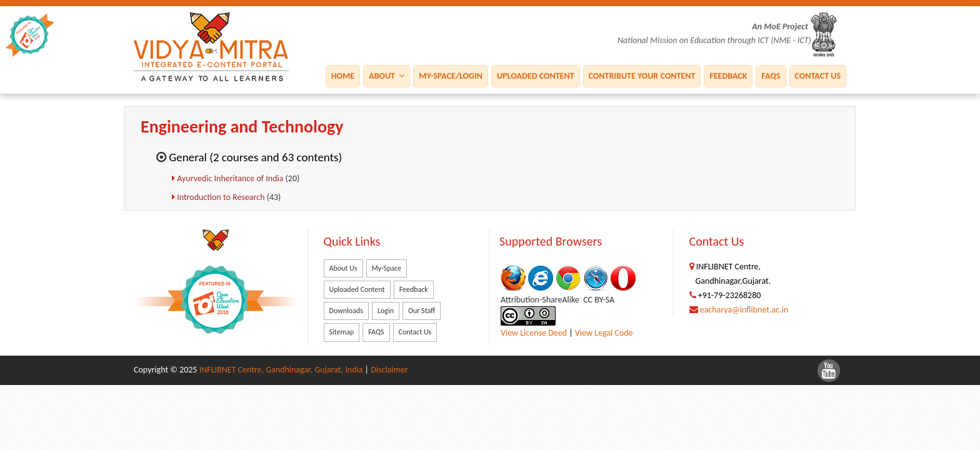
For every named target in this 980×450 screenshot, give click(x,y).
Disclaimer (389, 370)
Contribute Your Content (642, 75)
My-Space (387, 268)
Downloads (346, 311)
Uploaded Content (536, 75)
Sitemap (342, 332)
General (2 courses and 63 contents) (255, 157)
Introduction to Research (222, 197)
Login (386, 311)
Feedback (728, 75)
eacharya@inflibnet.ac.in (744, 310)
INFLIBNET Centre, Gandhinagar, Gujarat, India (281, 370)
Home (343, 75)
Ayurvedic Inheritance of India (231, 178)
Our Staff (422, 311)
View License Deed (534, 333)
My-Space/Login (451, 75)
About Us (343, 268)
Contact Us (818, 75)
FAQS (771, 75)
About (387, 75)
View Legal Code (604, 333)
